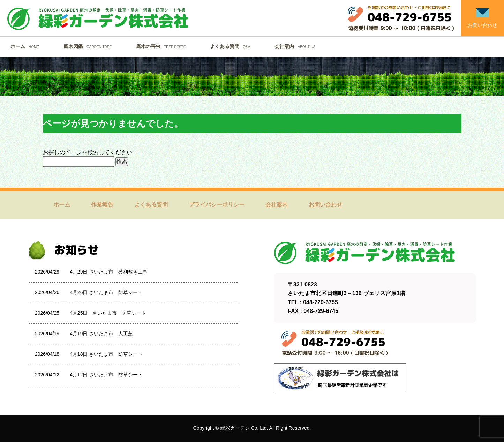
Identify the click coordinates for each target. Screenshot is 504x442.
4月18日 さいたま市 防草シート (106, 354)
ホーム (27, 46)
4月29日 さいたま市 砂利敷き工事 (109, 272)
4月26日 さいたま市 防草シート (106, 292)
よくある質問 (232, 46)
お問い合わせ (325, 205)
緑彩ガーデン (235, 428)
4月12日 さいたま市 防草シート (106, 375)
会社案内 (297, 46)
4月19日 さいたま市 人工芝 (101, 334)
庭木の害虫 (163, 46)
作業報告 (102, 205)
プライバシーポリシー (217, 205)
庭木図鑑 (89, 46)
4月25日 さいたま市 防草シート (108, 313)
